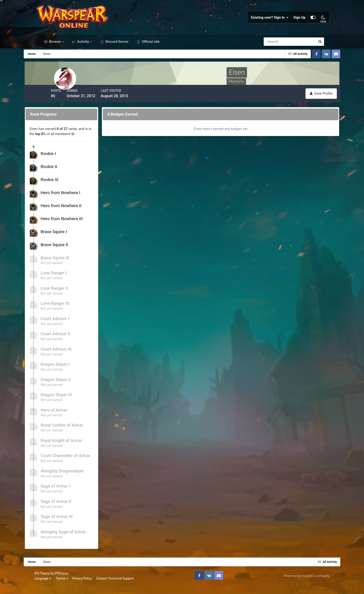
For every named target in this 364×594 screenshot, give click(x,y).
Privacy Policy (88, 587)
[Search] (274, 53)
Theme (67, 587)
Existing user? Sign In (265, 23)
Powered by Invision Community (301, 584)
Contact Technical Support (120, 587)
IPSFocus (67, 582)
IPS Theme (48, 582)
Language (48, 587)
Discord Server (116, 53)
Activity (83, 53)
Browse (55, 53)
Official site (150, 53)
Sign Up (295, 23)
